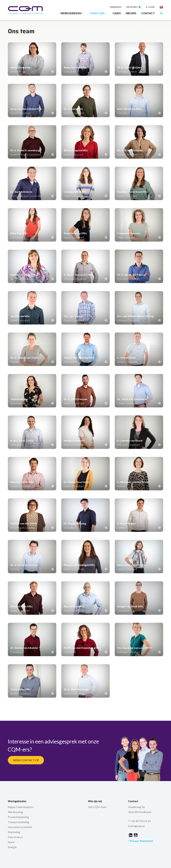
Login (150, 7)
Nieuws (131, 13)
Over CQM (99, 13)
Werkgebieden (73, 13)
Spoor (11, 842)
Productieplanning (18, 817)
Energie (12, 847)
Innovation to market (20, 827)
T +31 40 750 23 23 (139, 821)
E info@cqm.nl (136, 826)
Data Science (15, 837)
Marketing (14, 832)
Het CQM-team (97, 807)
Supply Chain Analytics (21, 807)
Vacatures (134, 7)
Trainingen (115, 7)
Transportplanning (18, 822)
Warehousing (15, 812)
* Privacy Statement (141, 841)
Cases (117, 13)
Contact (148, 13)
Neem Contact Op (26, 760)
